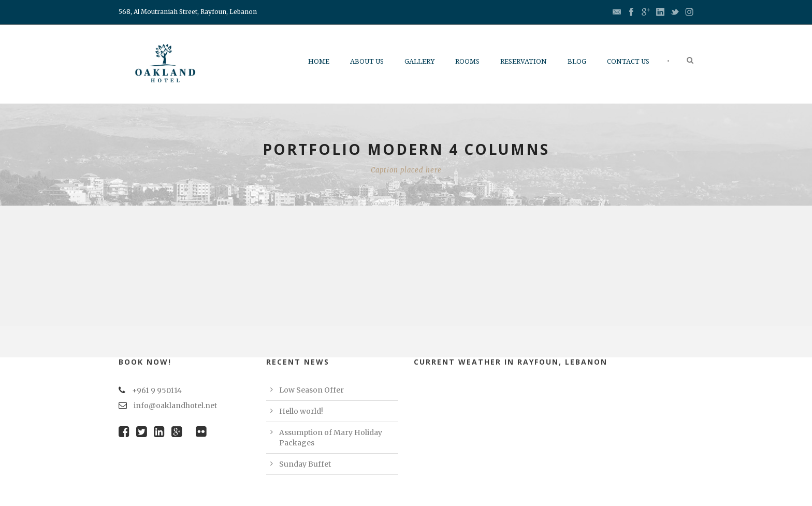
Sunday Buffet (305, 464)
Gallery (419, 61)
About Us (367, 61)
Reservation (524, 61)
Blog (577, 61)
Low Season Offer (311, 390)
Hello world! (301, 411)
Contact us (628, 61)
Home (319, 61)
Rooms (467, 61)
